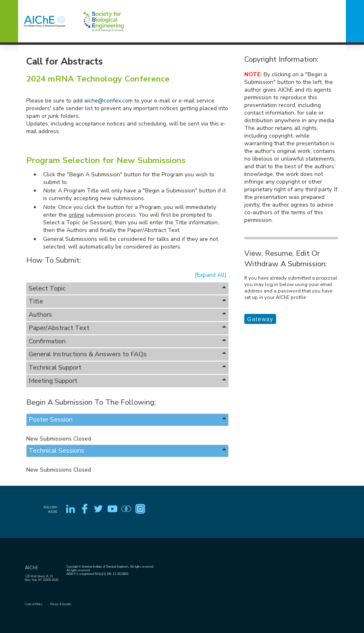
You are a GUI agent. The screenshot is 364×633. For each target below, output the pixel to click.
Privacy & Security (61, 604)
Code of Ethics (34, 604)
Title (127, 301)
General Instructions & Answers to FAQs (127, 354)
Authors (127, 315)
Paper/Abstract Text (127, 328)
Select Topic (127, 288)
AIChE (32, 568)
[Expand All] (211, 275)
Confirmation (127, 341)
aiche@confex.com (108, 101)
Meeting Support (127, 381)
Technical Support (127, 368)
